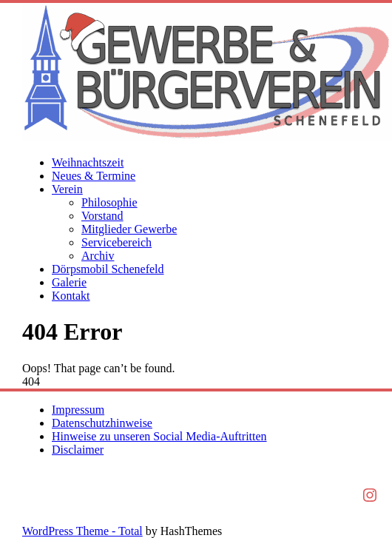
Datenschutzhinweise (102, 423)
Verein (67, 189)
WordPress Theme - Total (82, 531)
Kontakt (71, 296)
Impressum (78, 410)
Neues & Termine (94, 176)
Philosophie (109, 202)
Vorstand (102, 216)
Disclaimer (78, 450)
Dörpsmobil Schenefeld (108, 269)
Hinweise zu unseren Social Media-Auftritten (159, 436)
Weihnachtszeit (88, 162)
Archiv (98, 256)
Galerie (69, 282)
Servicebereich (116, 242)
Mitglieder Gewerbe (129, 229)
